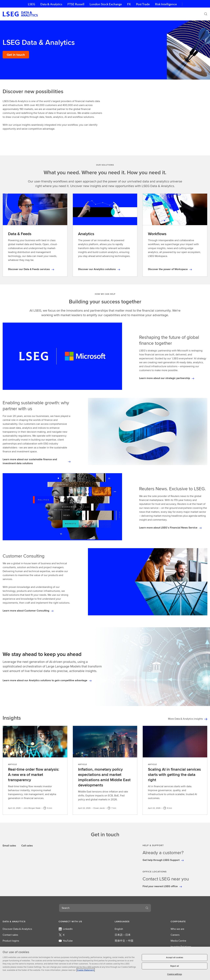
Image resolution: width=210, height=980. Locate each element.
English (119, 929)
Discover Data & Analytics (17, 929)
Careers (175, 935)
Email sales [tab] (9, 846)
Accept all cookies (175, 957)
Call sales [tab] (27, 846)
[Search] (206, 14)
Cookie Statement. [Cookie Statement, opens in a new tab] (86, 970)
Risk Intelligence (166, 4)
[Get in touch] (16, 55)
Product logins (11, 941)
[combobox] (101, 908)
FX (129, 4)
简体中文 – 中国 (124, 941)
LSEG (31, 4)
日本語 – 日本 (123, 935)
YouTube (66, 941)
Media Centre (178, 941)
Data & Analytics (51, 4)
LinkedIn (66, 929)
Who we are (177, 929)
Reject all (175, 966)
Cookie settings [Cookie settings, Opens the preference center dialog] (175, 974)
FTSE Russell (76, 4)
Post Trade (143, 4)
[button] (21, 921)
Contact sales (10, 935)
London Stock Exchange (106, 4)
